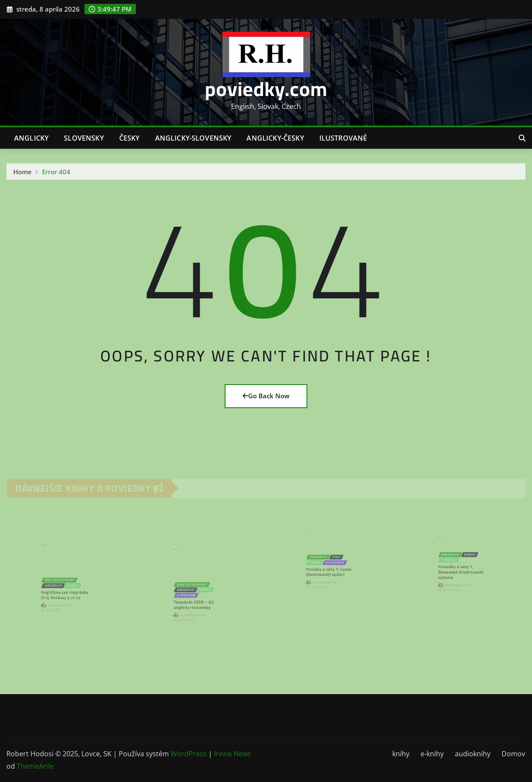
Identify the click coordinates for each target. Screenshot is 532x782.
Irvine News (233, 754)
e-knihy (432, 754)
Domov (513, 754)
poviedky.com (266, 89)
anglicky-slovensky (193, 138)
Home (23, 173)
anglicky (31, 138)
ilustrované (343, 138)
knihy (401, 754)
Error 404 (56, 173)
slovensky (84, 138)
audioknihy (473, 754)
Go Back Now (266, 396)
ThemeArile (35, 766)
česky (129, 138)
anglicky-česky (275, 138)
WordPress (189, 754)
